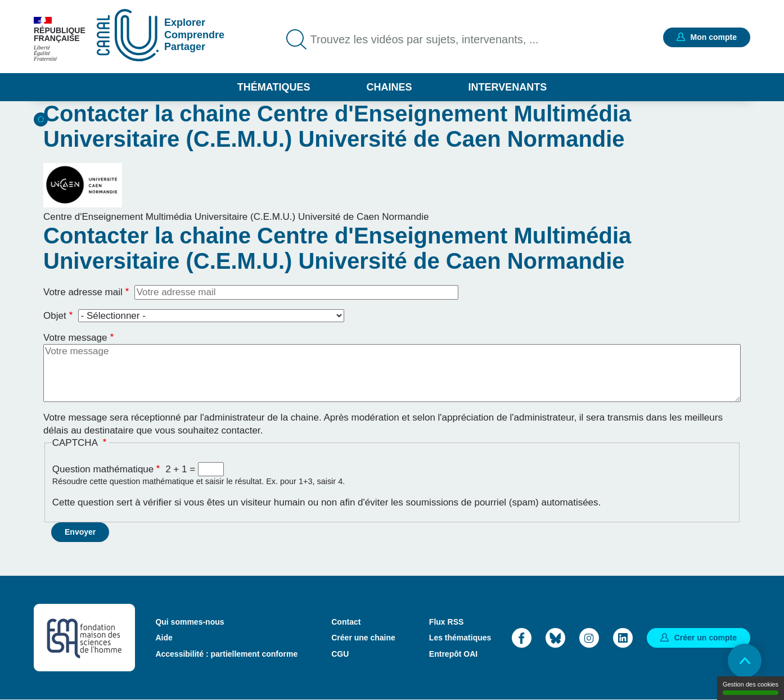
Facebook (522, 638)
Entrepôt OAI (453, 654)
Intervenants (508, 87)
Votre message (75, 338)
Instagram (589, 638)
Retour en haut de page (745, 661)
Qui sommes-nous (190, 622)
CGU (340, 654)
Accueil (41, 119)
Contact (346, 622)
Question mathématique (103, 469)
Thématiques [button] (274, 87)
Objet (55, 316)
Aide (164, 638)
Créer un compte (706, 638)
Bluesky (555, 638)
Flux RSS (446, 622)
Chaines (389, 87)
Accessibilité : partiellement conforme (226, 654)
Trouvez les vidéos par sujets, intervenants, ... (425, 39)
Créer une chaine (363, 638)
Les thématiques (460, 638)
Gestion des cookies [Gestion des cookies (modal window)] (751, 688)
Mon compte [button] (714, 37)
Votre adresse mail (83, 292)
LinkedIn (623, 638)
